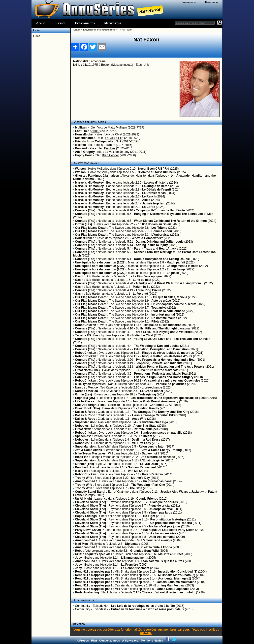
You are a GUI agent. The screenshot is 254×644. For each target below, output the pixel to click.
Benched (81, 467)
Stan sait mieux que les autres (163, 561)
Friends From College (90, 141)
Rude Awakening (87, 592)
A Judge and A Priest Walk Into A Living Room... (170, 283)
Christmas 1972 (161, 405)
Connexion (211, 2)
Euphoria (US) (85, 398)
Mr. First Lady (141, 443)
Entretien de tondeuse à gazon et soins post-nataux (148, 609)
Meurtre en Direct (171, 554)
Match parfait (176, 262)
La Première (130, 565)
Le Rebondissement (135, 568)
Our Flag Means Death (91, 228)
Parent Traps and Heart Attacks (156, 249)
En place (173, 273)
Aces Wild (139, 419)
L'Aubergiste (160, 235)
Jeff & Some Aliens (89, 450)
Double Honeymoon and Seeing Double (162, 259)
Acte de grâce (161, 301)
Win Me (133, 471)
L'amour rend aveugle (157, 540)
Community (83, 606)
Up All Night (84, 499)
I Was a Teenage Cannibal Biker (154, 415)
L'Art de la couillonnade (168, 311)
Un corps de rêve (161, 509)
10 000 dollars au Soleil (154, 224)
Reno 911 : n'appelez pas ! (94, 572)
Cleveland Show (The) (91, 502)
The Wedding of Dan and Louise (157, 346)
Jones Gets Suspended (173, 589)
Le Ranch (149, 196)
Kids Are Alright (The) (90, 405)
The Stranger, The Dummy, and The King (160, 412)
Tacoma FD (83, 335)
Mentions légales (152, 641)
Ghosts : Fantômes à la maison (97, 176)
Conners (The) (85, 210)
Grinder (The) (85, 464)
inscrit (210, 630)
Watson (80, 169)
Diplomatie (133, 544)
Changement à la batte (183, 266)
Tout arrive (159, 308)
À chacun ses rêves (164, 533)
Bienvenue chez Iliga (153, 422)
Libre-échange (152, 387)
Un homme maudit (164, 318)
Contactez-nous (110, 641)
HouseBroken (85, 134)
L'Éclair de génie (152, 460)
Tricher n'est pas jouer (164, 526)
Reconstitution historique (168, 519)
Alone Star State (145, 426)
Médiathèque (113, 23)
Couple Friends (147, 499)
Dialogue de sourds (164, 502)
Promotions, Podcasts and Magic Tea (160, 374)
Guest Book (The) (88, 408)
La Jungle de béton (156, 186)
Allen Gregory (85, 152)
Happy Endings (86, 516)
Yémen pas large (160, 513)
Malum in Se (142, 287)
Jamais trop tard (154, 203)
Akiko (146, 200)
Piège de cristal (159, 506)
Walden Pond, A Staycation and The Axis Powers (170, 367)
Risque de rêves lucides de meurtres (168, 353)
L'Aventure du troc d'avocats (158, 370)
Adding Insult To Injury (152, 245)
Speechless (83, 436)
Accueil (42, 23)
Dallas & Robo (85, 412)
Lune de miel (142, 280)
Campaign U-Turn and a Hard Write (160, 210)
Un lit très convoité (162, 537)
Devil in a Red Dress (146, 440)
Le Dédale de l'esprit (157, 190)
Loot (78, 131)
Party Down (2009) (88, 530)
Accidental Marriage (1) (175, 579)
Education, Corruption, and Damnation (161, 349)
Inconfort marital (163, 315)
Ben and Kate (85, 148)
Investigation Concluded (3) (178, 572)
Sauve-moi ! (150, 453)
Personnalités (85, 23)
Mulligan (81, 128)
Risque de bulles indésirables (165, 325)
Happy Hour (84, 155)
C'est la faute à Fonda (157, 547)
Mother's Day (141, 478)
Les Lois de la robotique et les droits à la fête (143, 606)
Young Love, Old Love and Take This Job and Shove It (172, 339)
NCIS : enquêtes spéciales (94, 554)
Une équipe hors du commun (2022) (100, 262)
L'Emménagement (134, 558)
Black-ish (82, 457)
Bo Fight (149, 516)
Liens (36, 36)
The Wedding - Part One (148, 485)
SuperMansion (85, 422)
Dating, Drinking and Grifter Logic (160, 242)
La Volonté (140, 294)
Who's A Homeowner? (147, 238)
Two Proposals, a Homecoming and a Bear (166, 360)
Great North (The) (87, 370)
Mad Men (81, 544)
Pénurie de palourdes (171, 384)
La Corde (149, 207)
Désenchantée (85, 138)
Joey (79, 558)
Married (80, 145)
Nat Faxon (127, 30)
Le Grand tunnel (152, 391)
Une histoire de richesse (158, 457)
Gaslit (79, 276)
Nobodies (82, 426)
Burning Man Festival (170, 585)
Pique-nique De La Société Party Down (167, 530)
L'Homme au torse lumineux (157, 172)
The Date (136, 488)
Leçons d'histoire (156, 183)
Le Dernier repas (154, 193)
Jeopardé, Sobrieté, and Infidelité (159, 363)
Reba (79, 551)
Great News (83, 429)
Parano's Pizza (153, 474)
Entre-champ (176, 269)
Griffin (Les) (84, 224)
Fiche (36, 30)
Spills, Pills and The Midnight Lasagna (163, 328)
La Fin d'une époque (147, 276)
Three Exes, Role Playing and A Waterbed (163, 332)
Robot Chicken (86, 325)
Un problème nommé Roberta (171, 523)
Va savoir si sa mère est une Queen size (172, 381)
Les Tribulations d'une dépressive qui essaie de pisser (169, 398)
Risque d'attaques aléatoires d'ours (167, 356)
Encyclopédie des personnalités (99, 30)
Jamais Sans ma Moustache (176, 582)
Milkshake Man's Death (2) (177, 575)
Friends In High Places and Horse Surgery (164, 377)
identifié (146, 633)
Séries (61, 23)
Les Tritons (159, 228)
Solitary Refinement (142, 467)
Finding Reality (148, 408)
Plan (94, 641)
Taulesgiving (147, 394)
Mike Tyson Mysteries (90, 384)
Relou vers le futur (152, 447)
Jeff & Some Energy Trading (162, 450)
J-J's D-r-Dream (141, 436)
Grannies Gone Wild (144, 551)
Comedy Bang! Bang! (90, 492)
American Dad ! (86, 481)
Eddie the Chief (142, 335)
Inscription (189, 2)
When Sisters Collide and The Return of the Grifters (170, 221)
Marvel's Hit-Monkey (90, 183)
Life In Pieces (85, 401)
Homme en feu (162, 231)
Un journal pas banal (158, 481)
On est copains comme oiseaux (174, 304)
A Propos (83, 641)
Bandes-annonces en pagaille (161, 433)
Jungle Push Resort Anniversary (155, 401)
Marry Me (82, 471)
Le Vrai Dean (149, 464)
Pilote (155, 322)
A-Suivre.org (130, 641)
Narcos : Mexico (87, 387)
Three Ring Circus (148, 290)
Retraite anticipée (146, 429)
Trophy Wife (84, 478)
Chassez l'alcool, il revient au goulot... (168, 592)
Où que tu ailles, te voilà (170, 297)
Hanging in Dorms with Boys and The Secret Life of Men (174, 214)
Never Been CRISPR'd (154, 169)
